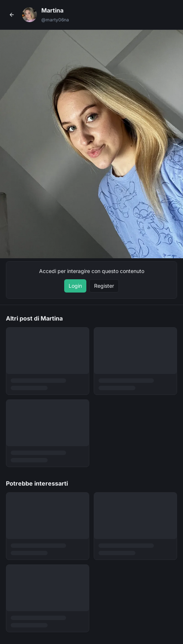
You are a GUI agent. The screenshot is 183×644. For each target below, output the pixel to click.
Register (104, 286)
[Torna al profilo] (12, 15)
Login (75, 286)
